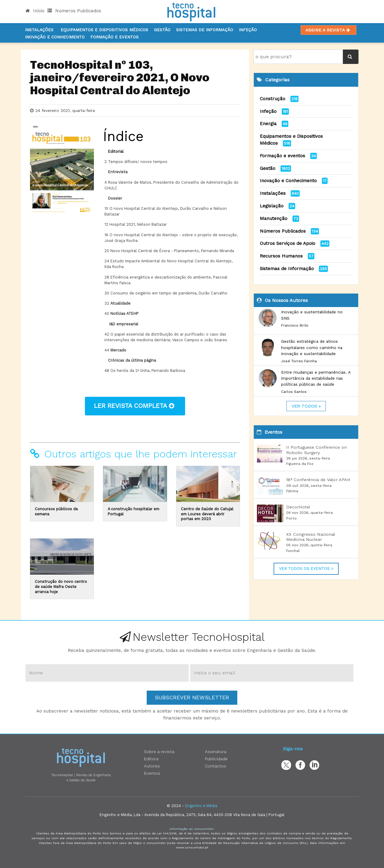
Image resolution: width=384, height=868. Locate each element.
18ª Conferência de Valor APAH (318, 480)
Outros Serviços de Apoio (288, 243)
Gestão (162, 30)
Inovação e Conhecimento (55, 37)
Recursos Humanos (281, 256)
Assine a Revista (328, 30)
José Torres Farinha (299, 361)
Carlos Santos (294, 392)
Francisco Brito (295, 325)
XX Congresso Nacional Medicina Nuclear (310, 537)
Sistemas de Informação (287, 269)
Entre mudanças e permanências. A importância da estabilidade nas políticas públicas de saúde (316, 378)
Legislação (272, 206)
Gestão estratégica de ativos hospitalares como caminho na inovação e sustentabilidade (312, 347)
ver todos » (306, 406)
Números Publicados (74, 11)
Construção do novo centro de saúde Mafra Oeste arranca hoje (61, 586)
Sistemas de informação (205, 30)
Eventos (152, 773)
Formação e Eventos (114, 37)
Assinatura (216, 752)
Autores (152, 766)
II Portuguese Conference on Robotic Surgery (316, 450)
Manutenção (274, 219)
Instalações (39, 30)
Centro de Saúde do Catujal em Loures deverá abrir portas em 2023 (207, 514)
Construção (273, 99)
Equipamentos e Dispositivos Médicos (104, 30)
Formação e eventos (282, 156)
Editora (151, 759)
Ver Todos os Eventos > (306, 569)
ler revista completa (135, 406)
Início (35, 11)
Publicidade (216, 759)
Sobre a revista (159, 752)
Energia (268, 124)
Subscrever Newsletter (192, 697)
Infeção (248, 30)
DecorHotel (298, 507)
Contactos (216, 766)
